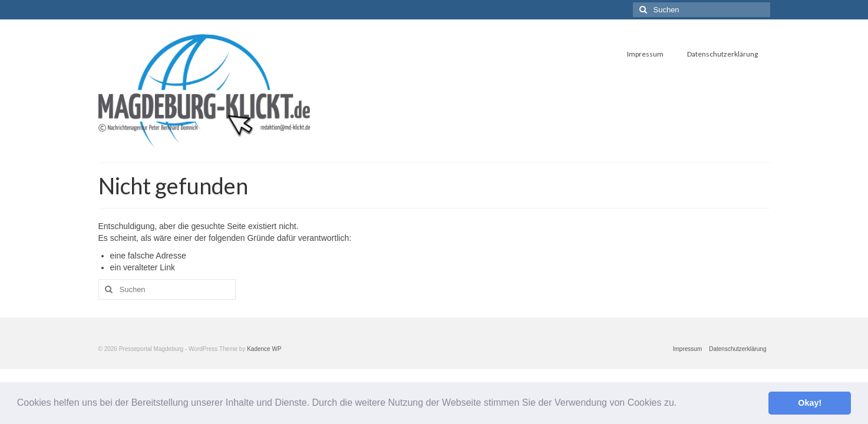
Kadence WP (264, 349)
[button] (681, 404)
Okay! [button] (810, 403)
